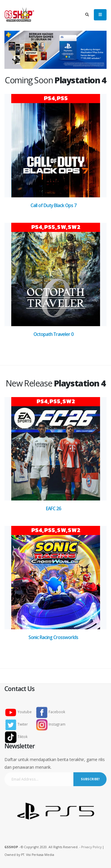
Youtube (20, 712)
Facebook (50, 712)
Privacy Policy (91, 847)
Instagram (51, 724)
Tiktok (18, 737)
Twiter (18, 724)
